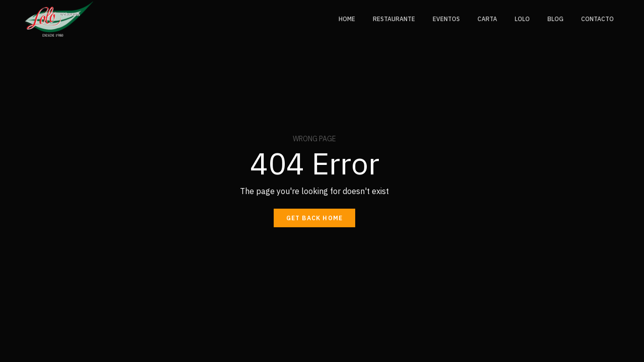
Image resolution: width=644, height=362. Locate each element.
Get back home (315, 218)
